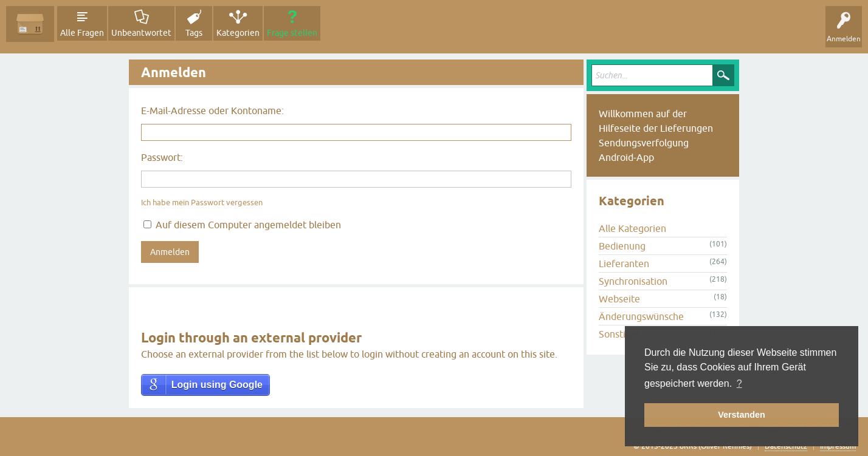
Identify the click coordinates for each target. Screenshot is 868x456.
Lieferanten (624, 264)
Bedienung (622, 246)
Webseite (619, 299)
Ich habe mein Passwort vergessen (202, 202)
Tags (194, 33)
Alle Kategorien (632, 228)
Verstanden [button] (742, 415)
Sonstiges (620, 334)
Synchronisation (633, 281)
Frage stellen (292, 33)
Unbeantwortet (141, 33)
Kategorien (238, 33)
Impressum (838, 446)
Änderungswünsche (641, 316)
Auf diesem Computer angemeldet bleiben (242, 225)
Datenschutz (786, 446)
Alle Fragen (82, 33)
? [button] (739, 383)
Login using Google (217, 385)
